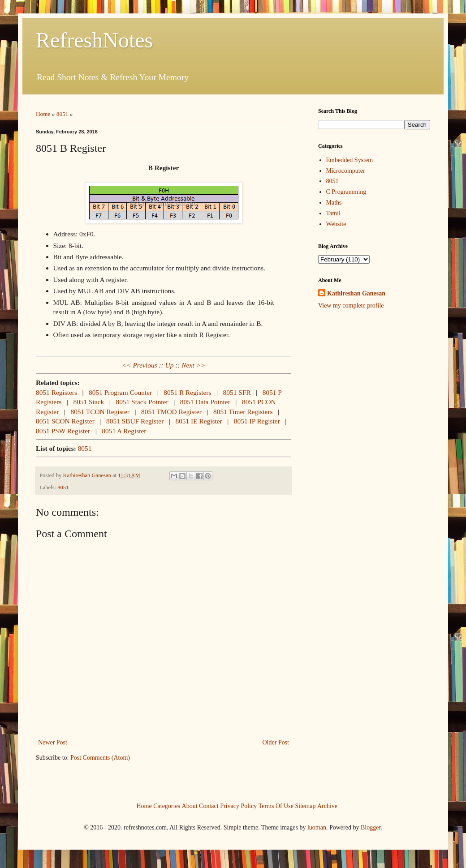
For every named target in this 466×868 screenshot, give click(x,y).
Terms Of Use (276, 806)
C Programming (346, 192)
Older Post (276, 742)
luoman (317, 827)
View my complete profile (351, 306)
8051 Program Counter (120, 392)
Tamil (333, 213)
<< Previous (140, 365)
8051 (63, 114)
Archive (327, 806)
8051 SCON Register (65, 421)
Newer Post (53, 742)
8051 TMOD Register (171, 412)
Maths (334, 203)
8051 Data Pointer (205, 402)
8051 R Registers (187, 392)
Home (43, 114)
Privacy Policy (238, 806)
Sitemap (306, 806)
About (190, 806)
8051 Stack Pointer (142, 402)
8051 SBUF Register (135, 421)
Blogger (371, 827)
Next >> (193, 365)
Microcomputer (346, 171)
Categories (167, 806)
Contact (209, 806)
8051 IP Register (257, 421)
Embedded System (350, 160)
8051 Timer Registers (243, 412)
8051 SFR (237, 392)
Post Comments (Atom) (100, 758)
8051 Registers (56, 392)
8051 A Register (124, 431)
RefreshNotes (94, 40)
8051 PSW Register (63, 431)
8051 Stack (88, 402)
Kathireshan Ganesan (356, 293)
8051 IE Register (198, 421)
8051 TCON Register (100, 412)
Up (170, 365)
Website (336, 224)
